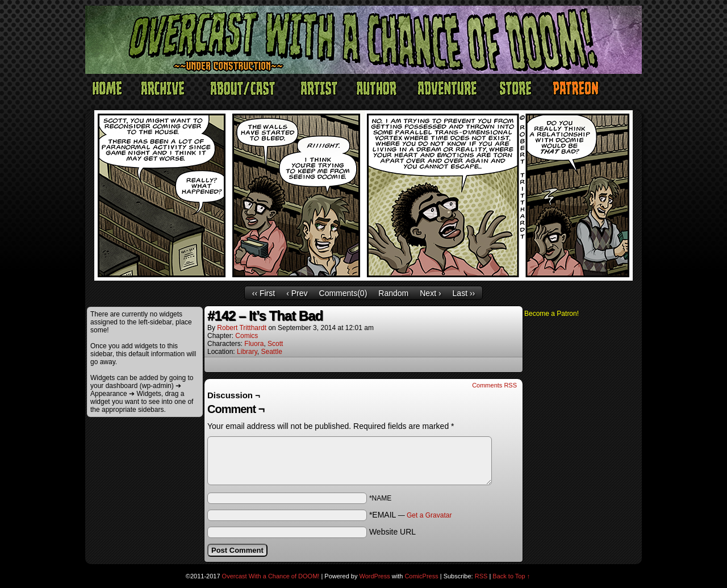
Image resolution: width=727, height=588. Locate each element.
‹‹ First (264, 293)
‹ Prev (297, 293)
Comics (246, 336)
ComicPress (421, 576)
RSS (481, 576)
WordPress (375, 576)
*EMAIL (411, 515)
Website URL (392, 532)
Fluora (254, 344)
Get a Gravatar (429, 515)
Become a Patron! (551, 314)
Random (393, 293)
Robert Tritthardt (242, 328)
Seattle (272, 352)
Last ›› (464, 293)
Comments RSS (494, 385)
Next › (430, 293)
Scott (275, 344)
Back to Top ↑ (511, 576)
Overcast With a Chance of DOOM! (271, 576)
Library (247, 352)
